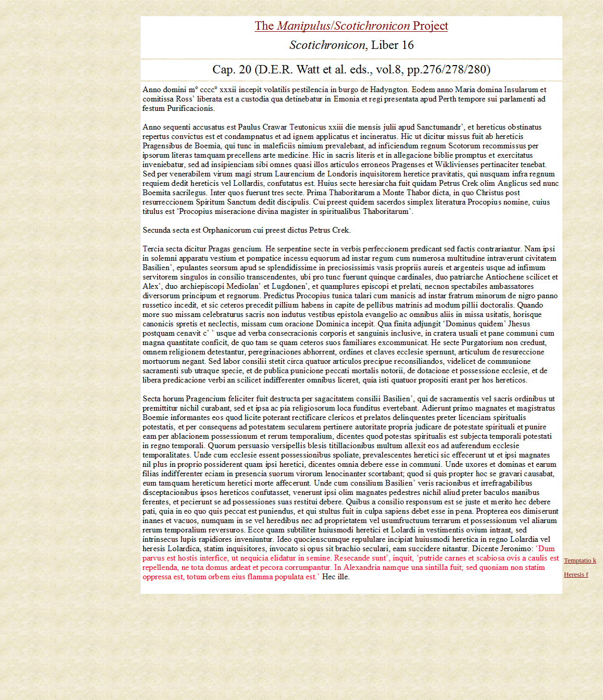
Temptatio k (580, 560)
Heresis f (576, 574)
